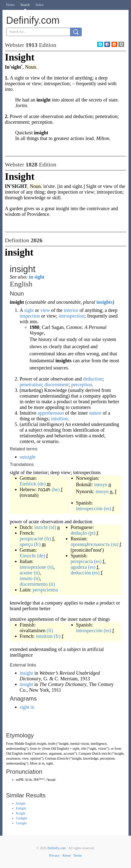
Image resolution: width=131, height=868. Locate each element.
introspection (72, 316)
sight (29, 310)
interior (71, 310)
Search (25, 5)
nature (95, 413)
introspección (89, 508)
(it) (50, 567)
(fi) (50, 630)
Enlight (21, 808)
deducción (81, 573)
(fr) (48, 539)
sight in (27, 707)
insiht (52, 744)
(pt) (92, 533)
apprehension (51, 413)
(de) (41, 484)
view (45, 310)
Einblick (28, 484)
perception (81, 384)
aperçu (26, 544)
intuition (59, 419)
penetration (31, 384)
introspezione (33, 567)
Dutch (96, 754)
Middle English (25, 744)
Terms (78, 856)
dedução (79, 533)
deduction (93, 379)
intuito (26, 578)
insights (105, 302)
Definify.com (57, 848)
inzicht (41, 527)
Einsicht (28, 556)
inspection (30, 316)
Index (39, 5)
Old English (59, 749)
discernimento (34, 584)
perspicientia (45, 590)
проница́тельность (90, 544)
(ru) (115, 544)
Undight (22, 818)
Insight (21, 803)
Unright (21, 823)
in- (40, 749)
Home (10, 5)
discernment (56, 384)
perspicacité (32, 539)
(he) (56, 489)
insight (27, 673)
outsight (28, 457)
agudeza (79, 567)
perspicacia (82, 561)
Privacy (54, 856)
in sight (37, 277)
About (66, 856)
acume (26, 573)
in (43, 763)
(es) (108, 508)
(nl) (52, 527)
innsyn (101, 484)
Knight (21, 813)
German (51, 758)
